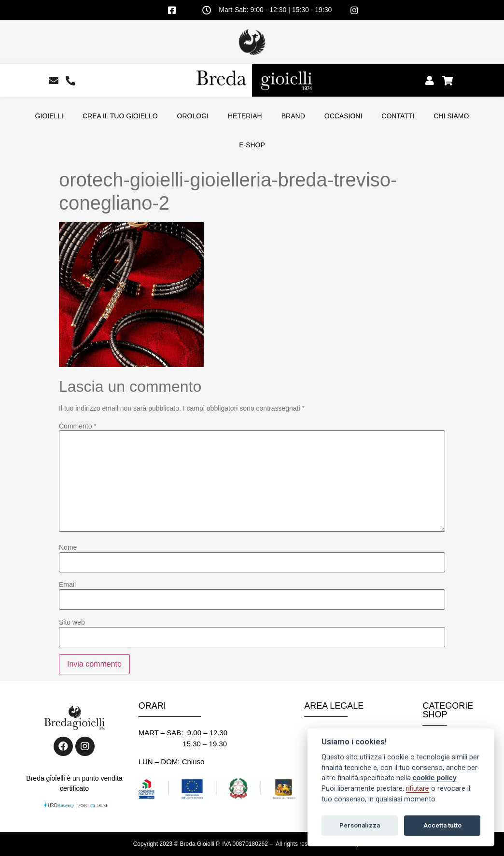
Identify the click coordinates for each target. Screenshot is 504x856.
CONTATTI (398, 116)
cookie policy (435, 778)
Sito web (72, 622)
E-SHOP (252, 145)
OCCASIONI (343, 116)
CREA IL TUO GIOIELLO (120, 116)
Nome (68, 547)
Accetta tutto (442, 825)
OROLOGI (193, 116)
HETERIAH (245, 116)
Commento (78, 426)
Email (67, 585)
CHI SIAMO (451, 116)
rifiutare (418, 788)
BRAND (293, 116)
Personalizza (360, 825)
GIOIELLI (49, 116)
